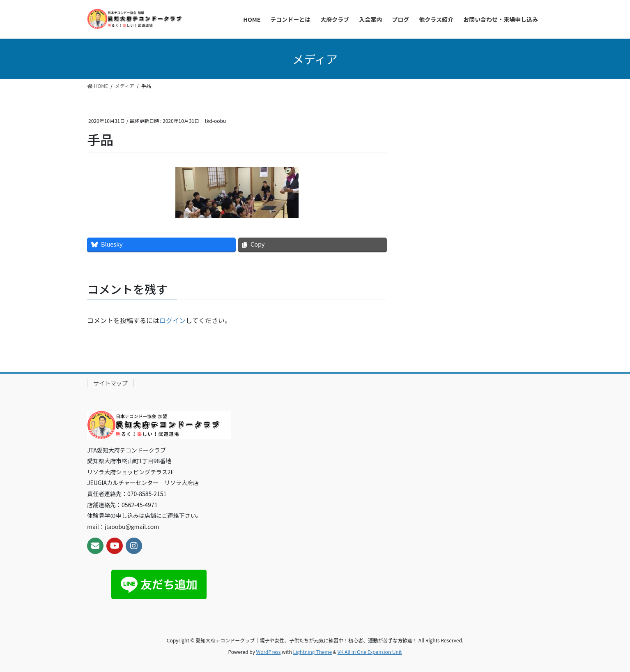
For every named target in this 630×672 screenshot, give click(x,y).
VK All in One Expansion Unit (370, 652)
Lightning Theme (312, 652)
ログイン (172, 320)
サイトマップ (110, 383)
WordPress (269, 652)
